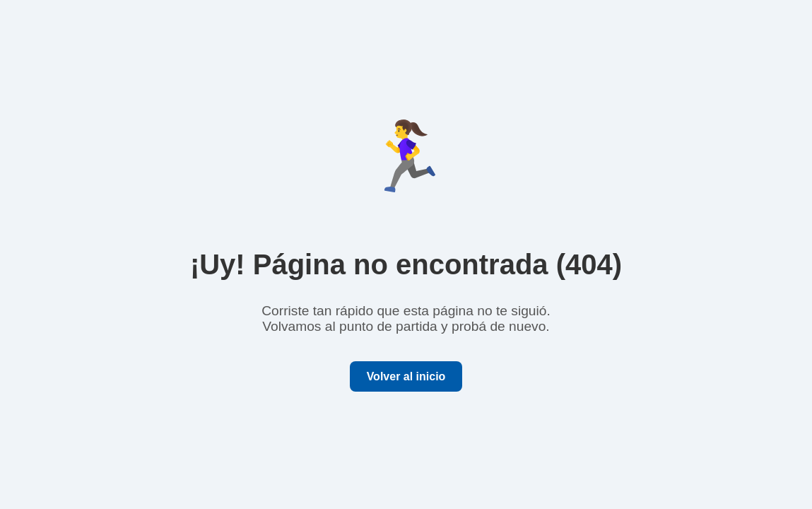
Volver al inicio (406, 376)
